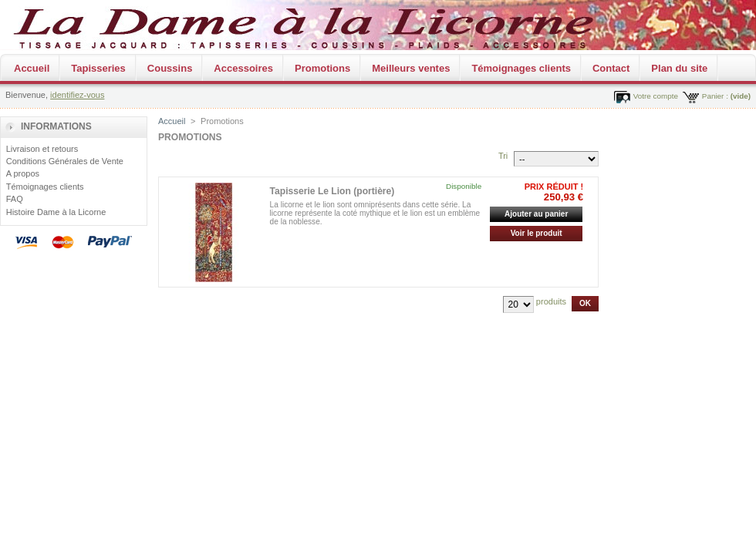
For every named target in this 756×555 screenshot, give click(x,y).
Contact (611, 68)
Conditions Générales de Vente (65, 161)
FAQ (15, 199)
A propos (23, 173)
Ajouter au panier (536, 214)
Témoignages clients (521, 68)
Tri (503, 156)
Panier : (715, 96)
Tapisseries (98, 68)
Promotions (322, 68)
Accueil (32, 68)
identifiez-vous (77, 95)
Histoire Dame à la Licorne (56, 212)
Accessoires (243, 68)
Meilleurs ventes (411, 68)
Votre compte (656, 96)
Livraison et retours (42, 149)
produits (551, 301)
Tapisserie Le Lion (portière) (332, 191)
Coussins (170, 68)
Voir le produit (537, 233)
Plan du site (679, 68)
